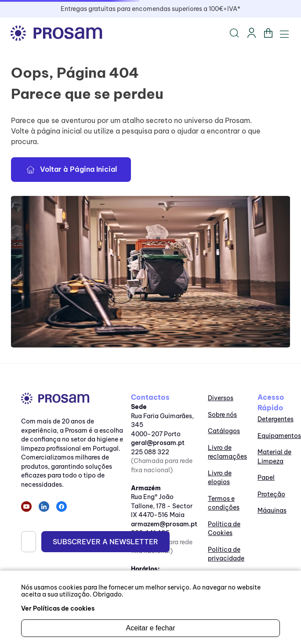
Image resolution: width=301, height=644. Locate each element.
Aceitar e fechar (150, 628)
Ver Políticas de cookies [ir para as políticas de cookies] (58, 608)
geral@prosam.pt (158, 443)
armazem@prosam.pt (164, 524)
